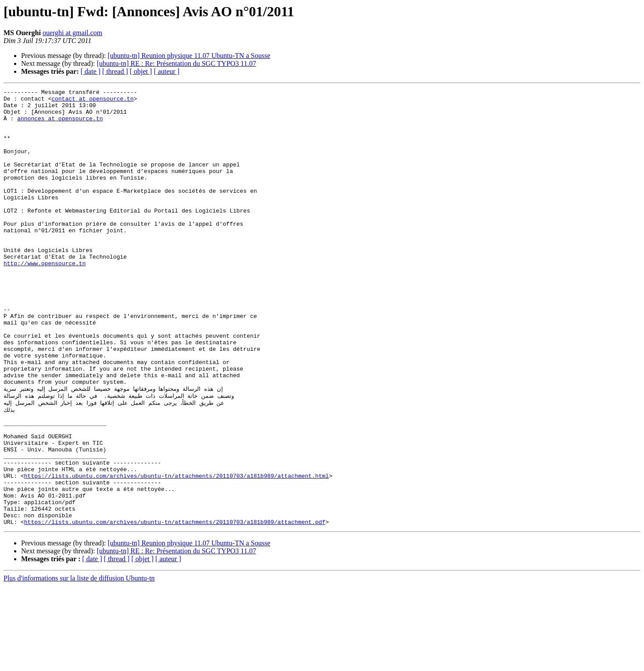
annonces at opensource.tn (60, 125)
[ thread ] (115, 71)
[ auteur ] (167, 71)
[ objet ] (141, 71)
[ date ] (91, 71)
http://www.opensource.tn (45, 299)
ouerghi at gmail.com (72, 33)
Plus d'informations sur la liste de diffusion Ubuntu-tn (79, 663)
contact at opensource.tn (92, 101)
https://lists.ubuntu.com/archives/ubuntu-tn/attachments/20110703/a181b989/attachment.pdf (175, 607)
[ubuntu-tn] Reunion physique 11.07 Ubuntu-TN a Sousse (189, 56)
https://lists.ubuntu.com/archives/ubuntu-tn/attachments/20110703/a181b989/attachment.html (176, 552)
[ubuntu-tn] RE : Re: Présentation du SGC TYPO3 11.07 (176, 63)
